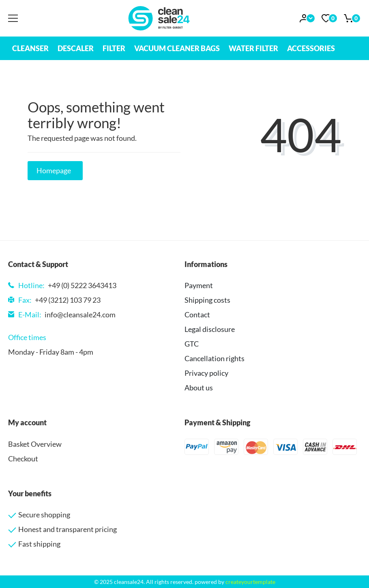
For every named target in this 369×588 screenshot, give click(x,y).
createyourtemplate (250, 582)
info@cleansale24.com (80, 314)
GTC (192, 344)
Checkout (23, 459)
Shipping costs (207, 300)
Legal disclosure (210, 329)
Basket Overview (35, 444)
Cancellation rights (215, 358)
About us (199, 388)
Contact (197, 314)
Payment (199, 285)
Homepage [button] (54, 171)
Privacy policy (206, 373)
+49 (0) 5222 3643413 (82, 285)
